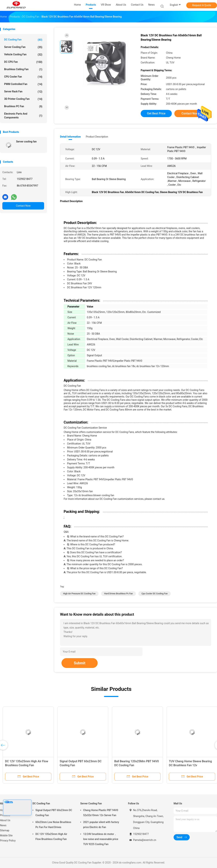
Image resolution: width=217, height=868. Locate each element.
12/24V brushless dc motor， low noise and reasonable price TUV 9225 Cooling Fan (101, 839)
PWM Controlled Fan (23, 84)
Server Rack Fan (23, 92)
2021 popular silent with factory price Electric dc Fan (101, 825)
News (3, 825)
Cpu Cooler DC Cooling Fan (155, 594)
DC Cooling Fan (23, 40)
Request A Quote (202, 5)
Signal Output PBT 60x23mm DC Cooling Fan (54, 813)
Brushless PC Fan (23, 106)
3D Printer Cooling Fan (23, 99)
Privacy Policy (8, 841)
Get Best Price (156, 113)
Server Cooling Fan (23, 47)
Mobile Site (6, 835)
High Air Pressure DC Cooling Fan (79, 594)
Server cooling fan (26, 142)
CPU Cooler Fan (23, 77)
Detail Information (70, 137)
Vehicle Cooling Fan (23, 55)
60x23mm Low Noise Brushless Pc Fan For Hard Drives (53, 825)
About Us (5, 820)
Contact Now (23, 206)
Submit (80, 663)
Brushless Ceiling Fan (23, 69)
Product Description (97, 137)
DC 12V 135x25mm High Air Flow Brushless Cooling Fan (51, 837)
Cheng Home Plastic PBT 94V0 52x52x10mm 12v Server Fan (101, 813)
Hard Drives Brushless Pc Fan (118, 594)
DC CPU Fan (23, 62)
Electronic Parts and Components (23, 116)
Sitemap (5, 830)
